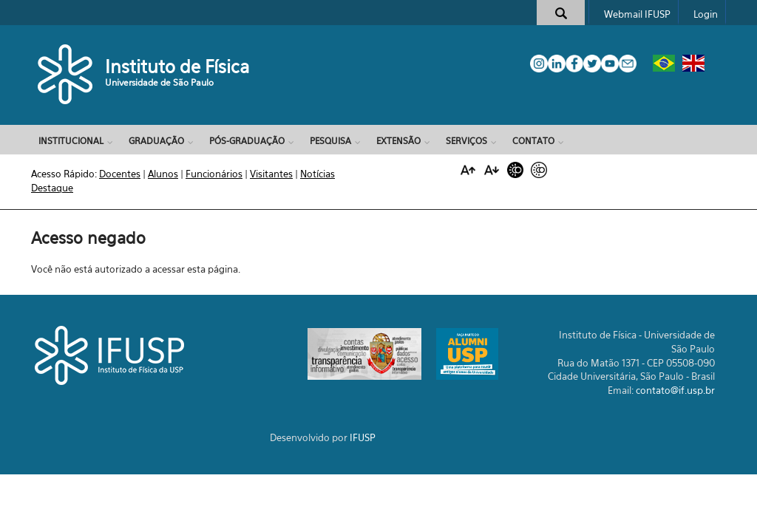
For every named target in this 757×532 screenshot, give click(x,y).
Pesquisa (330, 141)
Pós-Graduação (247, 141)
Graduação (156, 141)
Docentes (120, 174)
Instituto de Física (177, 66)
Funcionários (214, 174)
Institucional (71, 141)
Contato (533, 141)
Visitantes (271, 174)
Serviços (466, 141)
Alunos (163, 174)
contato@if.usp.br (675, 390)
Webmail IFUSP (637, 14)
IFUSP (363, 437)
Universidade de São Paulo (159, 82)
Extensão (398, 141)
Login (706, 14)
